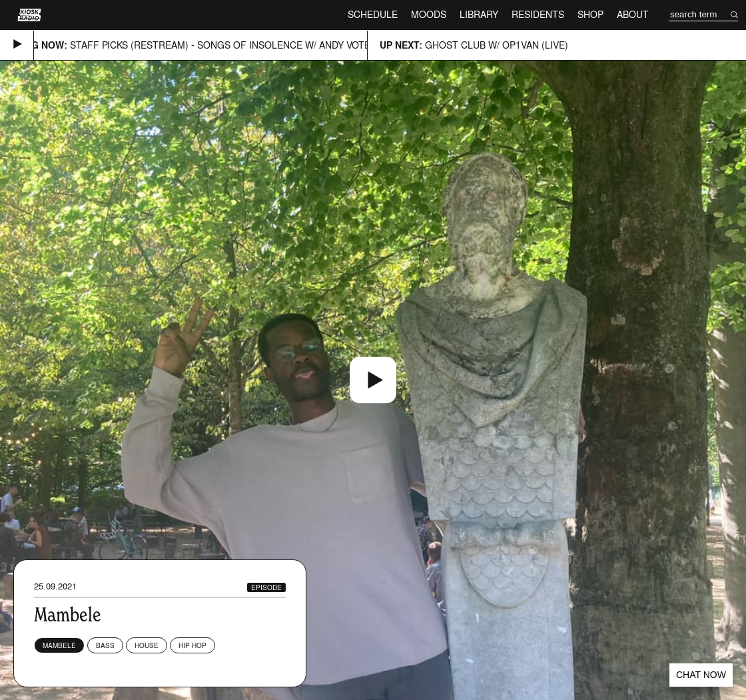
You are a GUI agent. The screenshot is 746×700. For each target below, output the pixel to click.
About (633, 14)
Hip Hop (192, 645)
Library (479, 14)
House (147, 645)
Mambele (59, 645)
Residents (538, 14)
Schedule (373, 14)
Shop (590, 14)
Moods (429, 14)
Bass (105, 645)
